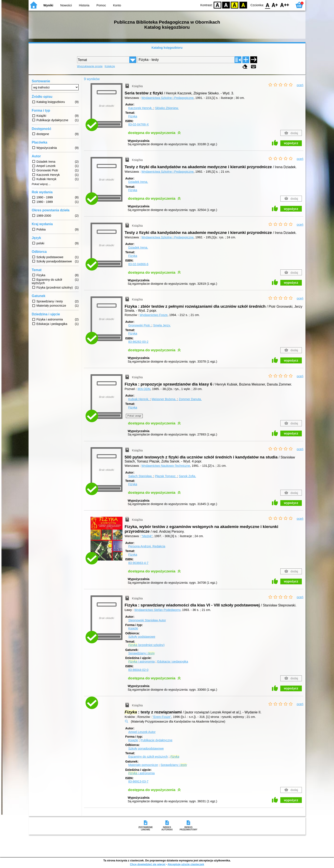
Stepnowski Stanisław (147, 620)
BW (226, 5)
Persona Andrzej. (147, 546)
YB (235, 5)
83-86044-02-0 (138, 670)
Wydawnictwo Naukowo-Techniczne (166, 466)
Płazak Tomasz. (166, 476)
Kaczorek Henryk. (141, 108)
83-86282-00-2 (138, 342)
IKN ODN (144, 389)
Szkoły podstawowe (142, 637)
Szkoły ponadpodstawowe (146, 748)
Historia (84, 5)
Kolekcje (110, 66)
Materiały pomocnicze (143, 765)
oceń (300, 85)
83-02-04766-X (138, 124)
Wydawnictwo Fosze (153, 315)
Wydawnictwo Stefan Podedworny (157, 610)
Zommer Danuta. (190, 399)
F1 (275, 5)
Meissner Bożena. (164, 399)
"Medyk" (147, 536)
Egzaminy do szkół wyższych (148, 757)
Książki (133, 628)
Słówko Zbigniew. (167, 108)
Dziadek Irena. (138, 182)
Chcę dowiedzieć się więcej (148, 864)
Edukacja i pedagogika (173, 662)
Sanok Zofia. (188, 476)
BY (243, 5)
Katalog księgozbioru (167, 48)
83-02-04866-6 (138, 264)
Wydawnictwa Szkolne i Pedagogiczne (168, 98)
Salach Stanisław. (141, 476)
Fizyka (133, 116)
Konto (117, 5)
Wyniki (48, 5)
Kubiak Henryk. (139, 399)
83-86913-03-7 (138, 781)
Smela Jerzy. (162, 325)
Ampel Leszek (142, 732)
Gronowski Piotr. (140, 325)
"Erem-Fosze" (162, 717)
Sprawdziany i (141, 653)
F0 (267, 5)
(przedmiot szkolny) (146, 645)
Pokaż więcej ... (41, 184)
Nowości (66, 5)
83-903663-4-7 (138, 563)
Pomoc (101, 5)
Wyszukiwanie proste (90, 66)
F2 (285, 5)
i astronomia (141, 662)
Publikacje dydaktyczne (157, 740)
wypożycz (291, 143)
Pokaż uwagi (134, 416)
